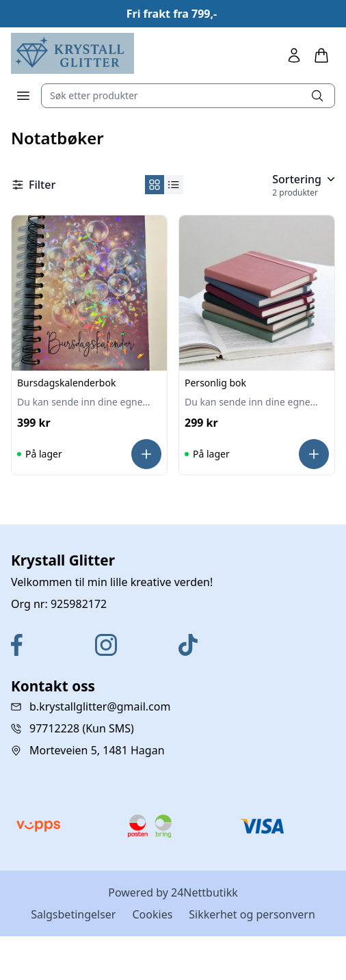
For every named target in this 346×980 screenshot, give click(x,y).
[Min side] (294, 55)
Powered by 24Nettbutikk (173, 892)
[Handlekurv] (321, 55)
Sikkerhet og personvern (252, 914)
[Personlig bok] (257, 293)
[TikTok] (215, 645)
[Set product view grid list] (174, 185)
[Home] (72, 53)
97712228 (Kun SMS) (82, 728)
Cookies (152, 914)
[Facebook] (48, 645)
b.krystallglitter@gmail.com (100, 706)
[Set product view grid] (155, 185)
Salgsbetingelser (73, 914)
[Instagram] (132, 645)
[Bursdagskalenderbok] (89, 293)
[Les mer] (146, 454)
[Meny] (23, 96)
